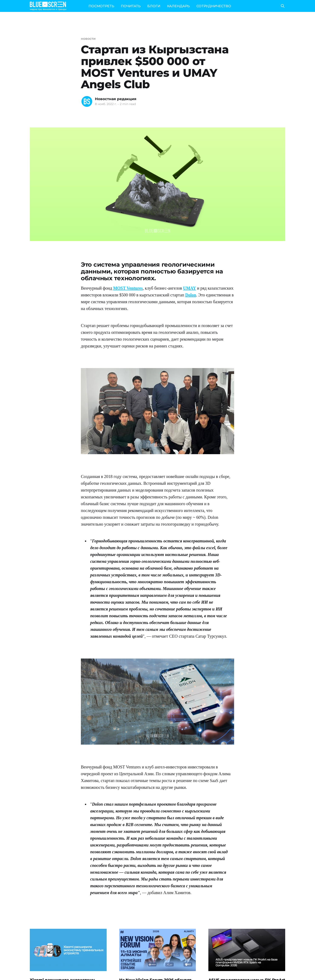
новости (88, 39)
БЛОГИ (154, 6)
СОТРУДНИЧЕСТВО (214, 6)
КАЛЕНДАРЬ (178, 6)
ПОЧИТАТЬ (131, 6)
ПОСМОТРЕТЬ (101, 6)
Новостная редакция (116, 99)
